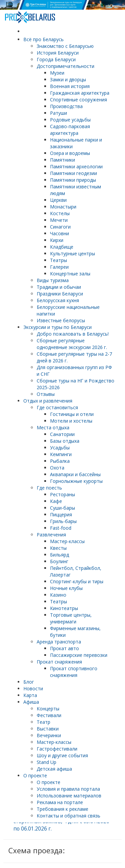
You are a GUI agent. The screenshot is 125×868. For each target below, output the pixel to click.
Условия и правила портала (68, 789)
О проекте (35, 775)
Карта (30, 695)
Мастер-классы (54, 742)
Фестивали (49, 715)
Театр (43, 722)
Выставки (48, 729)
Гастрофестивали (57, 749)
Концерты (48, 709)
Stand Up (46, 762)
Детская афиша (54, 769)
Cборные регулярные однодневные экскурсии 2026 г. (72, 344)
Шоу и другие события (62, 755)
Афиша (31, 702)
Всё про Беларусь (43, 39)
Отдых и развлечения (48, 401)
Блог (29, 682)
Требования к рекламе (62, 809)
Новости (33, 688)
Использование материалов (69, 796)
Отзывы (46, 394)
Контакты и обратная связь (68, 816)
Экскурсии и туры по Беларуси (57, 327)
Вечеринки (49, 735)
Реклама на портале (60, 802)
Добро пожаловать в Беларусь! (73, 334)
